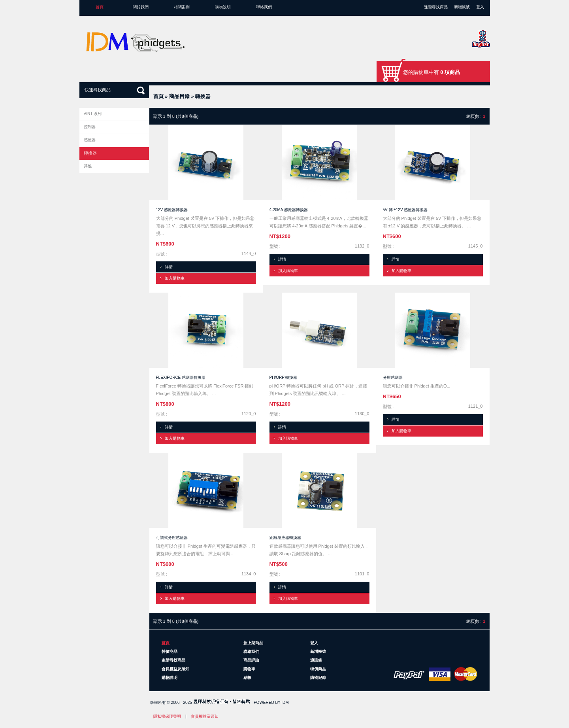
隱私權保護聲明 (167, 716)
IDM (285, 702)
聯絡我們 (264, 7)
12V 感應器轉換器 (172, 210)
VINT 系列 (93, 114)
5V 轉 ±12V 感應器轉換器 (405, 210)
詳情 (169, 267)
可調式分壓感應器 (172, 538)
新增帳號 (462, 7)
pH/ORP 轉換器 (284, 377)
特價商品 (170, 651)
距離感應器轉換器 (285, 538)
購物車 (249, 669)
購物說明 (223, 7)
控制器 (90, 127)
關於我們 (141, 7)
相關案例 (182, 7)
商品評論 (251, 660)
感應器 (90, 140)
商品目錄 (179, 96)
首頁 (100, 7)
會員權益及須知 (175, 669)
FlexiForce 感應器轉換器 (181, 377)
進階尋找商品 (436, 7)
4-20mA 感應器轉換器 (289, 210)
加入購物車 (175, 278)
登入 (480, 7)
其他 (88, 166)
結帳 (247, 678)
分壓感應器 (393, 377)
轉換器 (203, 96)
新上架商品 (253, 643)
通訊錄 (316, 660)
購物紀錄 (318, 678)
